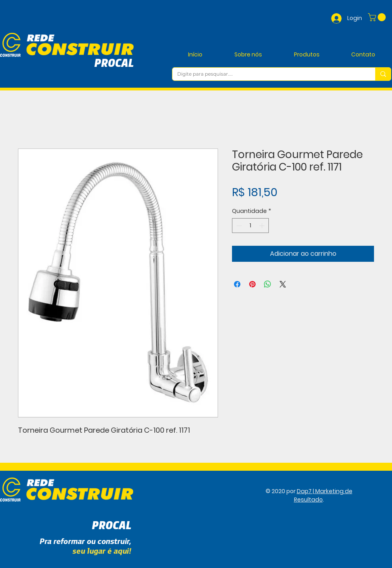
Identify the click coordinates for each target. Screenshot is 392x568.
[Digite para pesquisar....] (268, 74)
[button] (378, 17)
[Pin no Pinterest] (252, 284)
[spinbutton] (250, 226)
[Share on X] (283, 284)
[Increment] (263, 226)
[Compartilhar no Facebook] (237, 284)
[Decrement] (238, 226)
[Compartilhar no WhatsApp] (268, 284)
